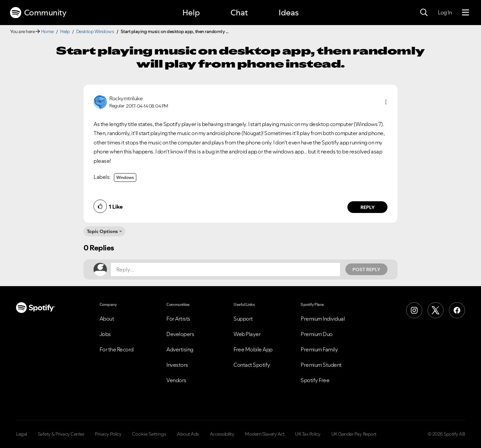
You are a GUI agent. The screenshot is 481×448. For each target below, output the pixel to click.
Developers (180, 334)
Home (47, 31)
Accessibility (222, 434)
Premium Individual (323, 319)
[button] (386, 102)
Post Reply (366, 269)
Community (38, 13)
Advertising (180, 349)
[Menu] (465, 13)
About (107, 319)
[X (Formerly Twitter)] (436, 310)
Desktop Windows (95, 31)
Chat (239, 13)
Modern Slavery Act (265, 434)
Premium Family (319, 349)
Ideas (289, 13)
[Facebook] (457, 310)
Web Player (247, 334)
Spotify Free (315, 380)
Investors (177, 365)
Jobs (105, 334)
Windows (125, 177)
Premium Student (321, 365)
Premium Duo (317, 334)
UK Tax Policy (308, 434)
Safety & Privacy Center (61, 434)
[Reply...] (225, 269)
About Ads (188, 434)
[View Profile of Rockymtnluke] (126, 98)
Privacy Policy (108, 434)
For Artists (178, 319)
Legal (22, 434)
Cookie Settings (149, 434)
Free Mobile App (253, 349)
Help (191, 13)
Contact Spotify (252, 365)
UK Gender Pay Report (354, 434)
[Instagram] (414, 310)
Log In (445, 12)
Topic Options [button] (102, 231)
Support (243, 319)
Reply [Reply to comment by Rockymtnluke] (368, 207)
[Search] (424, 13)
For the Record (117, 349)
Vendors (176, 380)
